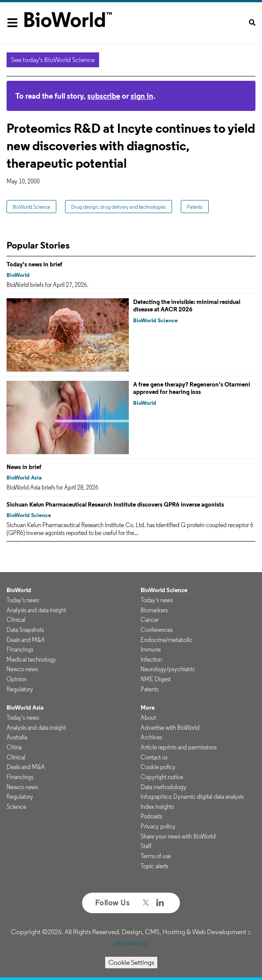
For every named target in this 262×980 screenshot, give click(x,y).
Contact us (154, 757)
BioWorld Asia (24, 478)
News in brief (24, 467)
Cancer (150, 620)
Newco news (22, 669)
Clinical (16, 620)
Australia (17, 737)
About (148, 718)
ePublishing (131, 943)
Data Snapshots (25, 630)
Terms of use (156, 856)
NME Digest (156, 679)
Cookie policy (158, 767)
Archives (151, 737)
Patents (195, 207)
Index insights (157, 807)
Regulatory (20, 689)
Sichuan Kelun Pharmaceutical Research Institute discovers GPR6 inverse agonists (115, 504)
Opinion (17, 679)
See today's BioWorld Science (53, 60)
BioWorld (18, 275)
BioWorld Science (31, 207)
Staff (146, 846)
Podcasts (151, 816)
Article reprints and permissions (179, 747)
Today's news (23, 600)
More (148, 707)
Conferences (157, 630)
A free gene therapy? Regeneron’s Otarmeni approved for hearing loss (192, 388)
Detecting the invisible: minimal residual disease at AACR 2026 (187, 306)
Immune (151, 649)
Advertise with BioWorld (170, 728)
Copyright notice (162, 777)
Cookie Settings (131, 962)
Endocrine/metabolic (167, 640)
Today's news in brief (34, 264)
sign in (142, 96)
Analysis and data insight (36, 610)
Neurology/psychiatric (168, 669)
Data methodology (164, 787)
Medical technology (31, 659)
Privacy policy (158, 826)
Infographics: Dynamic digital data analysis (192, 797)
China (14, 747)
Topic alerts (154, 866)
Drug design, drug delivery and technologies (119, 207)
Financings (20, 649)
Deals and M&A (26, 640)
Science (16, 807)
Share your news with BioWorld (178, 836)
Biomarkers (154, 610)
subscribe (104, 96)
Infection (151, 659)
